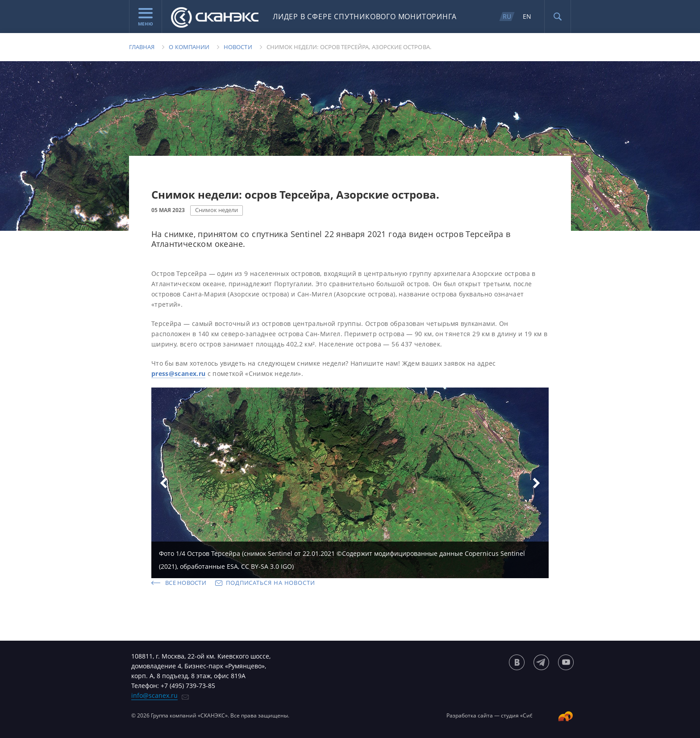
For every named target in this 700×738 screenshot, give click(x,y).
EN (527, 16)
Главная (142, 47)
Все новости (186, 583)
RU (507, 16)
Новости (238, 47)
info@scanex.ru (154, 695)
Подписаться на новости (271, 583)
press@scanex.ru (178, 373)
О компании (189, 47)
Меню (146, 17)
